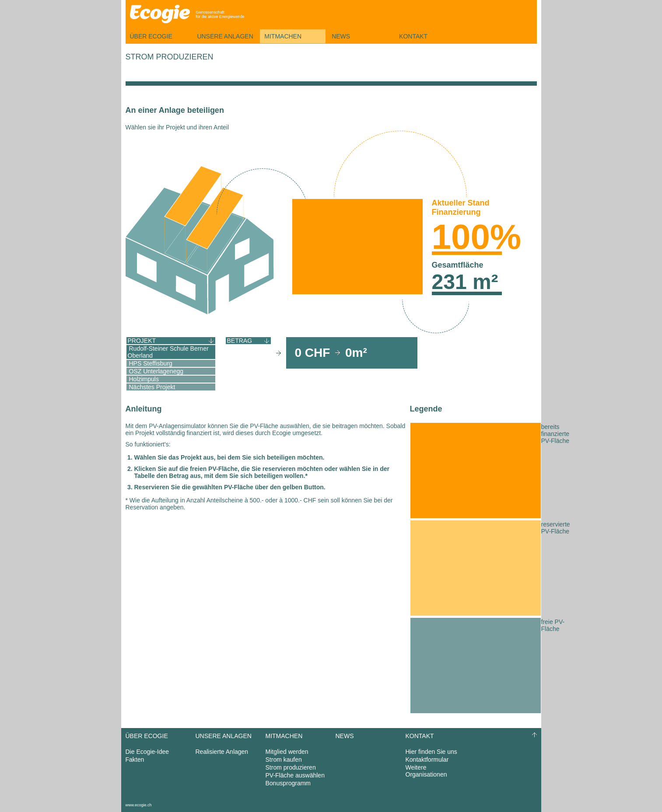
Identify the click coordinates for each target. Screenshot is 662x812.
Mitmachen (283, 36)
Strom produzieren (291, 767)
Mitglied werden (287, 752)
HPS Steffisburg (151, 363)
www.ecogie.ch (139, 805)
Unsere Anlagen (225, 36)
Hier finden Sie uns (431, 752)
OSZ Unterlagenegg (156, 371)
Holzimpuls (144, 379)
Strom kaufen (284, 760)
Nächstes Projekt (152, 387)
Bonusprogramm (288, 783)
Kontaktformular (427, 760)
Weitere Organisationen (426, 771)
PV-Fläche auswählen (295, 775)
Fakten (135, 760)
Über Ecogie (151, 36)
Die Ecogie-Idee (147, 752)
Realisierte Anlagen (222, 752)
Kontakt (413, 36)
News (341, 36)
